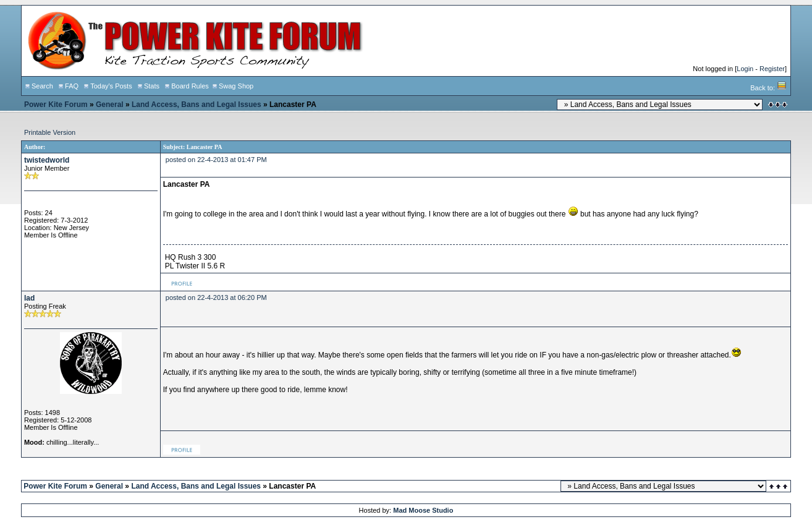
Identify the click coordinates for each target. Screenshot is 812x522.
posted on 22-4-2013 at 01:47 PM (216, 160)
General (110, 105)
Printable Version (50, 132)
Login (745, 69)
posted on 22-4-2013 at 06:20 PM (216, 297)
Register (772, 69)
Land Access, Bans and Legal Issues (197, 105)
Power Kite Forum (56, 105)
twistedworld (47, 160)
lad (29, 298)
